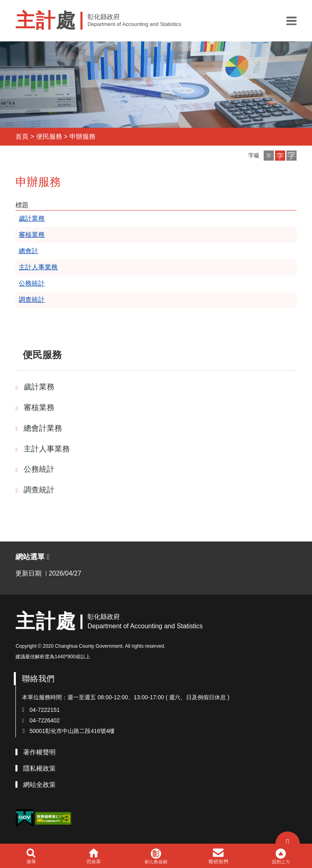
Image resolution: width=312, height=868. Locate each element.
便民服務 (49, 136)
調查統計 (39, 490)
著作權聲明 (39, 752)
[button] (291, 21)
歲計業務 (39, 387)
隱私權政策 (39, 768)
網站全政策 (39, 785)
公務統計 (39, 469)
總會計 (28, 251)
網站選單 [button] (32, 557)
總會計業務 (43, 428)
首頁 (22, 136)
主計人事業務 (47, 449)
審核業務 (39, 407)
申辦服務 (82, 136)
